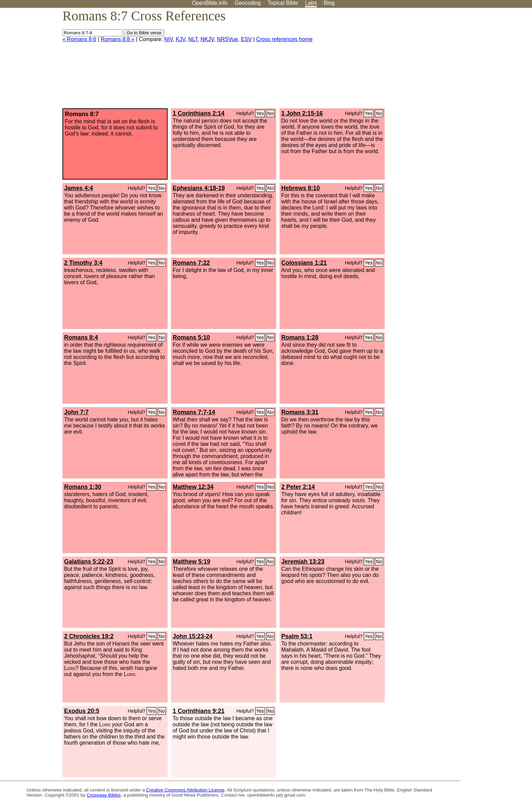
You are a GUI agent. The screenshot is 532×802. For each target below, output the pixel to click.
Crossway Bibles (103, 795)
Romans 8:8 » (118, 39)
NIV (168, 39)
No (270, 113)
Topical (283, 3)
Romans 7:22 (191, 263)
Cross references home (284, 39)
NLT (193, 39)
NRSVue (227, 39)
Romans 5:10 (191, 338)
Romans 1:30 (83, 487)
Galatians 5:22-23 (89, 562)
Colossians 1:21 (304, 263)
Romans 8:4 (81, 338)
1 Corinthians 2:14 (199, 113)
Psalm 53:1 (297, 636)
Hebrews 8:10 (300, 188)
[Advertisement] (463, 61)
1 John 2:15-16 (302, 113)
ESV (246, 39)
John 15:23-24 (193, 636)
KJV (180, 39)
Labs (311, 3)
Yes (260, 113)
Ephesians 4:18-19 (199, 188)
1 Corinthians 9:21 (199, 711)
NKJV (207, 39)
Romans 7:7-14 (194, 412)
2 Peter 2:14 (298, 487)
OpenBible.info (210, 3)
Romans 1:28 (300, 338)
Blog (329, 3)
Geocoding (248, 3)
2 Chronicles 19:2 (89, 636)
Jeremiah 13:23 (303, 562)
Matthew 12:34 (193, 487)
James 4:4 (79, 188)
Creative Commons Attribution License (185, 790)
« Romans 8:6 (79, 39)
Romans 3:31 (300, 412)
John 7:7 (76, 412)
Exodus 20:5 (82, 711)
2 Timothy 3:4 (83, 263)
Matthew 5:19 (191, 562)
